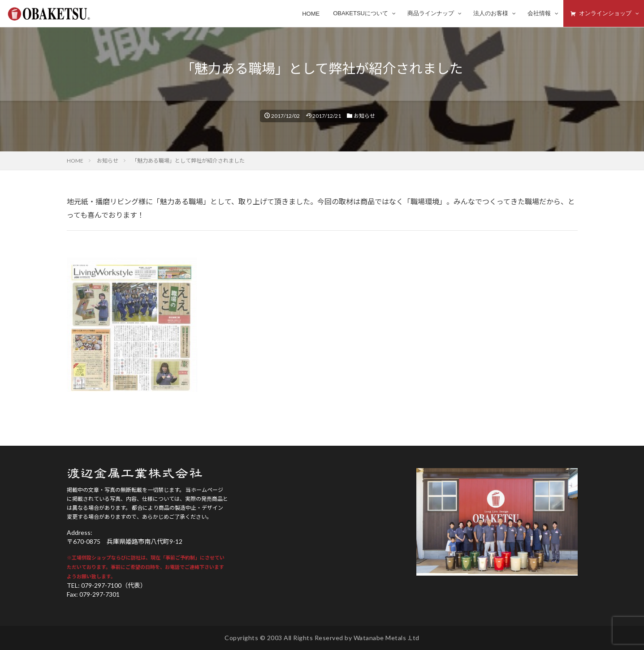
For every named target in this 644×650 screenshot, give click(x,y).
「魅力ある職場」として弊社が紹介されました (188, 161)
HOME (75, 161)
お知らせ (364, 116)
